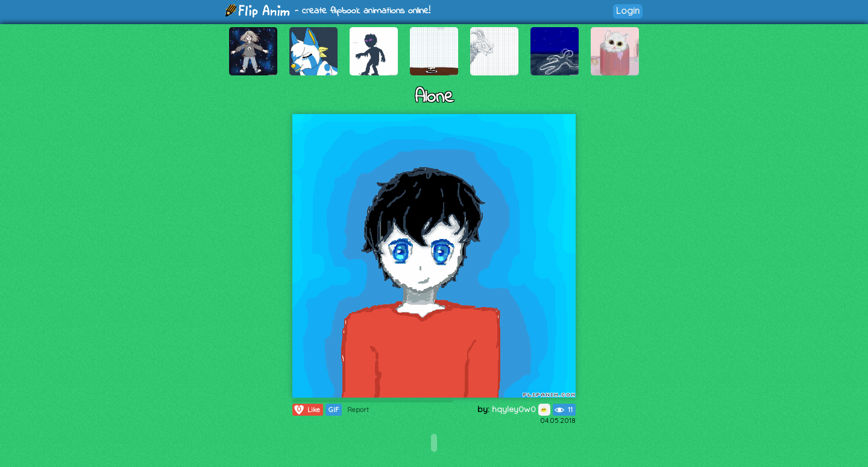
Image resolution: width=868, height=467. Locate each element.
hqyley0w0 (521, 409)
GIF (334, 410)
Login (628, 11)
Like (307, 410)
